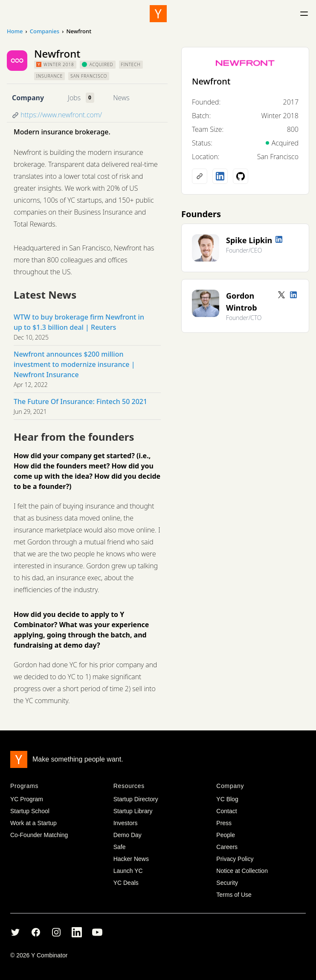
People (226, 835)
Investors (126, 823)
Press (224, 823)
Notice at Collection (242, 871)
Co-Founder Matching (39, 835)
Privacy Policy (235, 859)
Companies (45, 31)
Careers (227, 847)
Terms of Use (234, 895)
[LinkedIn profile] (220, 176)
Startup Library (133, 811)
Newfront (211, 81)
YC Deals (126, 883)
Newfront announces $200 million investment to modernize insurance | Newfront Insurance (74, 364)
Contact (226, 811)
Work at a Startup (33, 823)
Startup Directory (136, 799)
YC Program (27, 799)
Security (227, 883)
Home (15, 31)
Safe (120, 847)
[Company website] (200, 176)
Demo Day (128, 835)
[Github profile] (241, 176)
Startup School (30, 811)
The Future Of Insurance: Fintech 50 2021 (80, 401)
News (121, 98)
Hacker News (131, 859)
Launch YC (128, 871)
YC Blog (227, 799)
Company (28, 98)
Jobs (74, 98)
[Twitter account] (281, 295)
